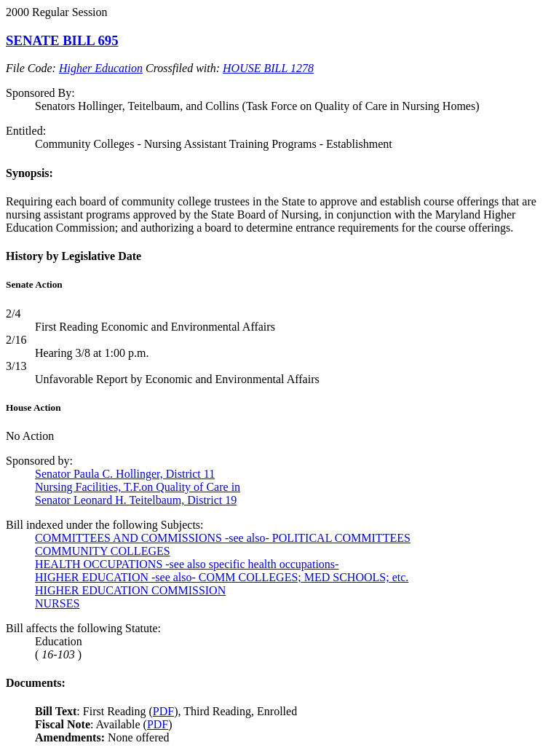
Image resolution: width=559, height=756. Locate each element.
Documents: (36, 683)
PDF (163, 711)
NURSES (57, 603)
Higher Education (101, 68)
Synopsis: (29, 173)
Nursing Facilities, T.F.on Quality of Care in (138, 487)
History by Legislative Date (74, 256)
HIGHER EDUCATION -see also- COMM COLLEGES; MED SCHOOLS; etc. (222, 577)
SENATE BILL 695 (62, 40)
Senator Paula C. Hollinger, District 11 (125, 474)
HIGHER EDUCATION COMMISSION (130, 590)
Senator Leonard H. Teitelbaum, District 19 (136, 500)
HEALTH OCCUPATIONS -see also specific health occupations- (187, 564)
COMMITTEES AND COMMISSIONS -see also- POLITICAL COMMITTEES (223, 538)
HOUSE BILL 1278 (268, 68)
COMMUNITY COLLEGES (103, 551)
